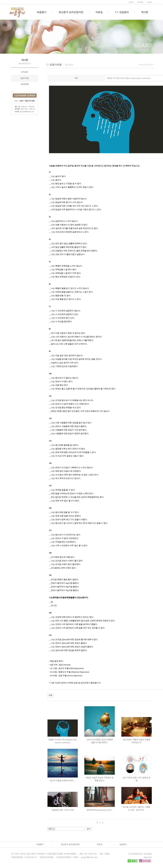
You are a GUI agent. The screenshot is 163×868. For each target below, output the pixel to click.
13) (50, 442)
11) (50, 397)
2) (50, 195)
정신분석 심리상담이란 (71, 12)
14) (50, 464)
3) (50, 218)
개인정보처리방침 (46, 858)
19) (50, 576)
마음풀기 (42, 12)
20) (50, 614)
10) (50, 374)
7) (50, 307)
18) (50, 554)
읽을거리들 (25, 79)
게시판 (145, 12)
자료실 (99, 12)
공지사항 (25, 73)
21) (50, 636)
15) (50, 486)
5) (50, 262)
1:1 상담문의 (122, 12)
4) (50, 240)
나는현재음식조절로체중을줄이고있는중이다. (69, 598)
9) (50, 352)
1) (50, 173)
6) (50, 285)
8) (50, 330)
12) (50, 419)
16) (50, 509)
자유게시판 (25, 85)
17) (50, 531)
